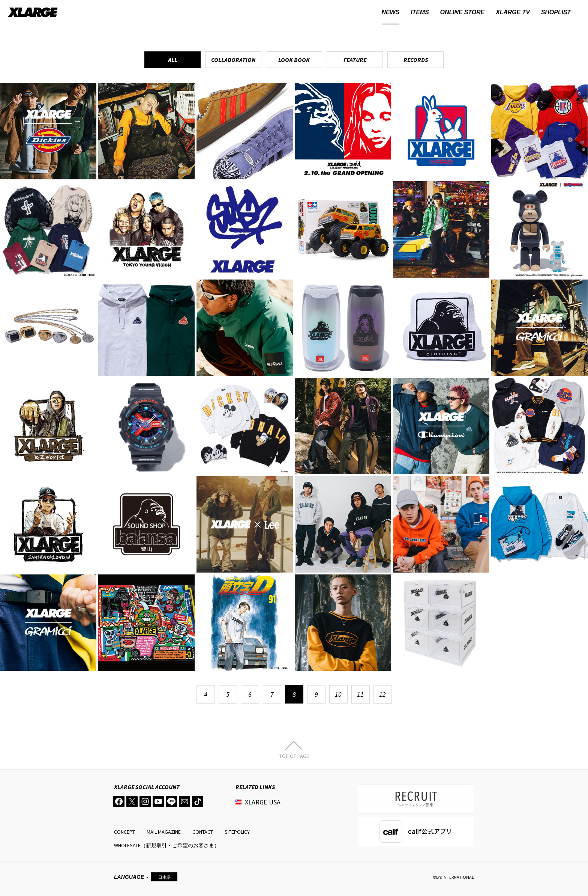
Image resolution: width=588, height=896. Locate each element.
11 (360, 694)
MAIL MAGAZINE (164, 832)
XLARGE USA (263, 802)
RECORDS (416, 60)
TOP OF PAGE (294, 756)
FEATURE (355, 60)
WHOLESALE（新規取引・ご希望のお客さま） (167, 845)
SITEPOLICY (237, 832)
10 (338, 694)
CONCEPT (124, 832)
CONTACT (203, 832)
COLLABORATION (233, 60)
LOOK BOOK (294, 60)
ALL (173, 60)
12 (382, 694)
